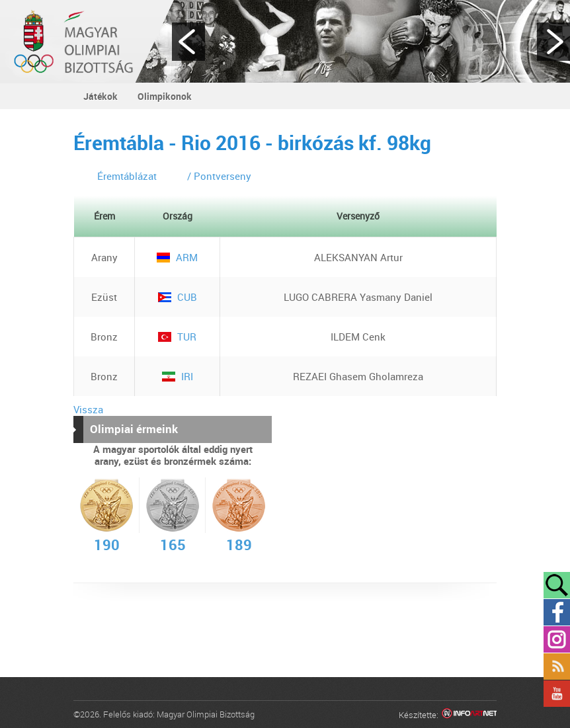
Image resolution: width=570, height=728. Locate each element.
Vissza (88, 409)
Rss (557, 667)
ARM (177, 257)
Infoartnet (469, 715)
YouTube (557, 694)
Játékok (101, 96)
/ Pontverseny (219, 176)
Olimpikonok (165, 96)
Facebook (557, 612)
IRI (178, 376)
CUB (178, 297)
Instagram (557, 639)
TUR (177, 337)
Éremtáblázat (127, 176)
